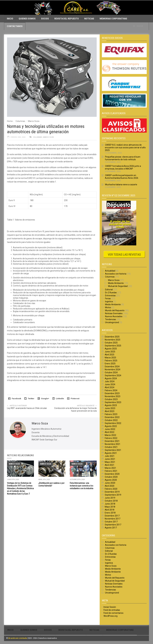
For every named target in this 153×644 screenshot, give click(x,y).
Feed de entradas (112, 610)
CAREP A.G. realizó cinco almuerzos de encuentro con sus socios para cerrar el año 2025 (125, 148)
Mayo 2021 (110, 462)
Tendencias (110, 319)
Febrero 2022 (111, 438)
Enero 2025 (110, 364)
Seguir (138, 26)
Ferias (108, 299)
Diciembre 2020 (112, 474)
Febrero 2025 (111, 361)
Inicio (10, 19)
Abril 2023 (110, 411)
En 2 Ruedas (111, 293)
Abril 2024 (110, 387)
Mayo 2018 (110, 507)
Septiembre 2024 (113, 375)
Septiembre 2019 (113, 495)
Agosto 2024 (111, 378)
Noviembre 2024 (113, 370)
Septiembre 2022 (113, 423)
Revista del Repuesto (67, 19)
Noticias (89, 19)
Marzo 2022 (110, 435)
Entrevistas (110, 296)
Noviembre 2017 (113, 519)
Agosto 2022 (111, 426)
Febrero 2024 (111, 390)
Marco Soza (34, 121)
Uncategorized (112, 322)
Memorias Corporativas (113, 19)
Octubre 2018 (111, 501)
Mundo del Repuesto (115, 310)
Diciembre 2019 (112, 492)
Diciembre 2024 (112, 367)
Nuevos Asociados (114, 316)
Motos (108, 307)
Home (10, 121)
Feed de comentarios (113, 613)
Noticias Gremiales (114, 313)
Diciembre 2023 (112, 393)
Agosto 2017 (111, 528)
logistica (109, 301)
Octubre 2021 (111, 447)
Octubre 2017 (111, 522)
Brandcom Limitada (18, 638)
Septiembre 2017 (113, 525)
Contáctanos (15, 26)
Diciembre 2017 (112, 516)
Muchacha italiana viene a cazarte (121, 185)
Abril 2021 (110, 465)
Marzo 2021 (110, 468)
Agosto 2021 (111, 453)
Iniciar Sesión (110, 607)
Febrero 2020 (111, 489)
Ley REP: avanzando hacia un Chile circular (27, 408)
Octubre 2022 (111, 420)
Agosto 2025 (111, 349)
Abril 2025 (110, 355)
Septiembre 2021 (113, 450)
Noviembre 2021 (113, 444)
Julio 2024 (110, 381)
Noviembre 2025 (113, 340)
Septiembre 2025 (113, 346)
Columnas (20, 121)
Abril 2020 (110, 486)
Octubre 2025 (111, 343)
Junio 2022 (110, 429)
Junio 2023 (110, 408)
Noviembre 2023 (113, 396)
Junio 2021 (110, 459)
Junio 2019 (110, 498)
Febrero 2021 (111, 471)
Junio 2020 (110, 483)
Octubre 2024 (111, 372)
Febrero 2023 (111, 414)
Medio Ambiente (116, 283)
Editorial (109, 290)
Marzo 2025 (110, 358)
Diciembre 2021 (112, 441)
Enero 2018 (110, 513)
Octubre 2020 (111, 477)
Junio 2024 (110, 384)
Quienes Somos (27, 19)
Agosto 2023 (111, 405)
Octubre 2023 (111, 399)
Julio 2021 (110, 456)
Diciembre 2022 (112, 417)
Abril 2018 (110, 510)
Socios (45, 19)
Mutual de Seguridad (118, 286)
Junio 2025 (110, 352)
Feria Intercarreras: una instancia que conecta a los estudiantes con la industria (82, 486)
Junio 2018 (110, 504)
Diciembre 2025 (112, 337)
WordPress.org (110, 616)
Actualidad (110, 271)
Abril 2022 (110, 432)
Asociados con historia (116, 274)
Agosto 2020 (111, 480)
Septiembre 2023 (113, 402)
